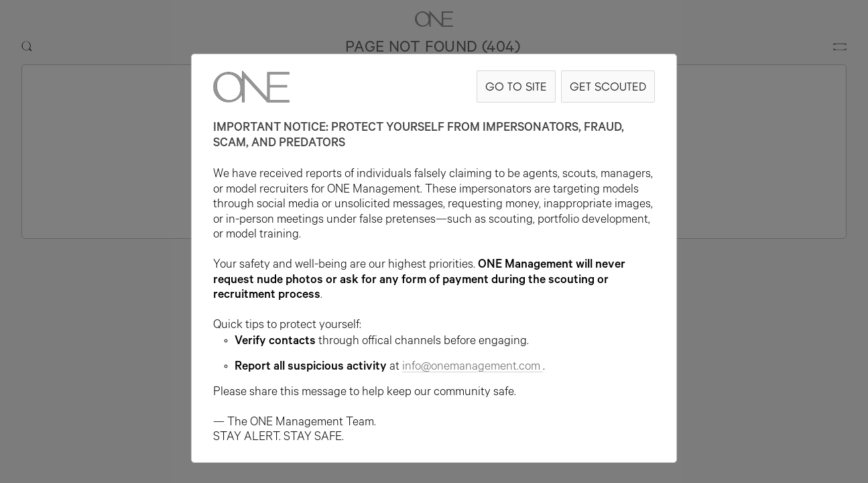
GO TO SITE (516, 86)
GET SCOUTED (608, 86)
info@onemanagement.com (473, 368)
